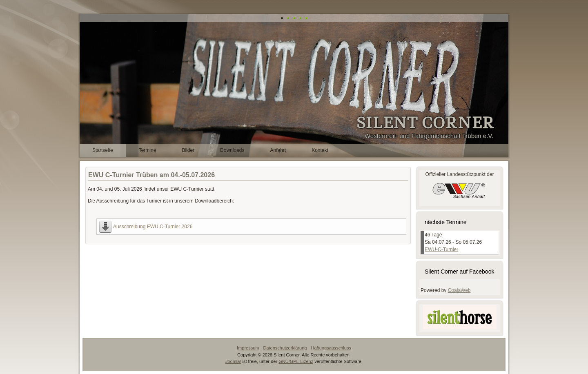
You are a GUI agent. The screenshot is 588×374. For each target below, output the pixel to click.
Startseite (103, 150)
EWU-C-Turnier (441, 249)
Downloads (232, 150)
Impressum (248, 348)
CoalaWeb (459, 290)
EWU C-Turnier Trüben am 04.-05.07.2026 (151, 175)
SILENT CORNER (425, 123)
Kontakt (320, 150)
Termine (148, 150)
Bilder (188, 150)
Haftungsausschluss (331, 348)
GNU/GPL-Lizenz (296, 361)
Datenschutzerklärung (285, 348)
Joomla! (233, 361)
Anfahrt (278, 150)
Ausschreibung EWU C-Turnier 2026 (153, 227)
